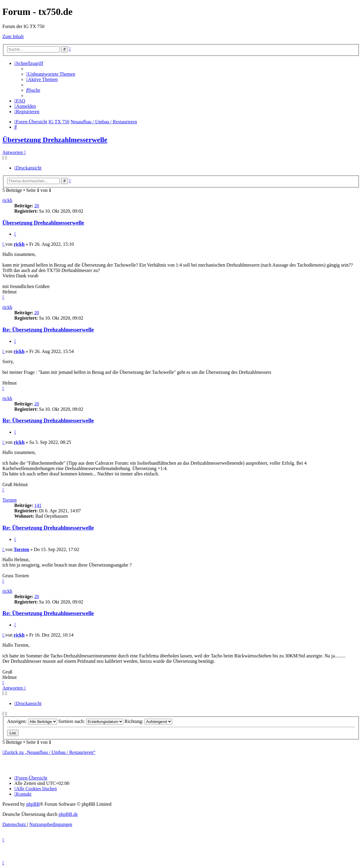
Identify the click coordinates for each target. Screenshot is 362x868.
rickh (7, 200)
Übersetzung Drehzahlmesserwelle (55, 140)
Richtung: (148, 721)
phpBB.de (68, 814)
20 (37, 206)
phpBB (33, 804)
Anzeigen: (32, 721)
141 (38, 505)
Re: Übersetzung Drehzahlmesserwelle (48, 330)
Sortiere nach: (91, 721)
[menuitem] (51, 74)
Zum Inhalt (13, 36)
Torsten (10, 500)
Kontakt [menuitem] (23, 794)
